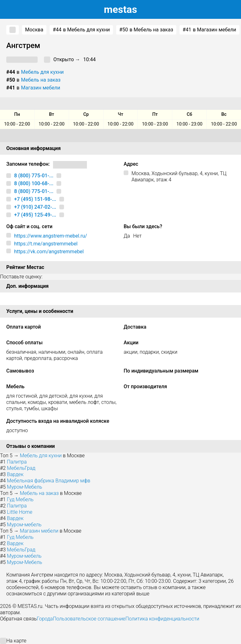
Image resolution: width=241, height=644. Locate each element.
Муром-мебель (24, 525)
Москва (34, 30)
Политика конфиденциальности (162, 619)
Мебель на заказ (41, 80)
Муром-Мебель (24, 487)
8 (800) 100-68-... (34, 183)
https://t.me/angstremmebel (46, 244)
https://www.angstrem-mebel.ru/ (51, 236)
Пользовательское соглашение (89, 619)
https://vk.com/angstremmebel (49, 252)
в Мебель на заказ (146, 30)
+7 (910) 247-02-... (35, 207)
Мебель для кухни (42, 72)
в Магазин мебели (209, 30)
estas (120, 9)
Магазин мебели (41, 88)
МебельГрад (21, 468)
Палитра (17, 462)
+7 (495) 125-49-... (35, 215)
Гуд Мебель (20, 499)
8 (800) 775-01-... (34, 176)
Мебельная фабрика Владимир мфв (49, 481)
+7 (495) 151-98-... (35, 199)
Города (45, 619)
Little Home (20, 512)
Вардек (15, 474)
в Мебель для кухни (81, 30)
